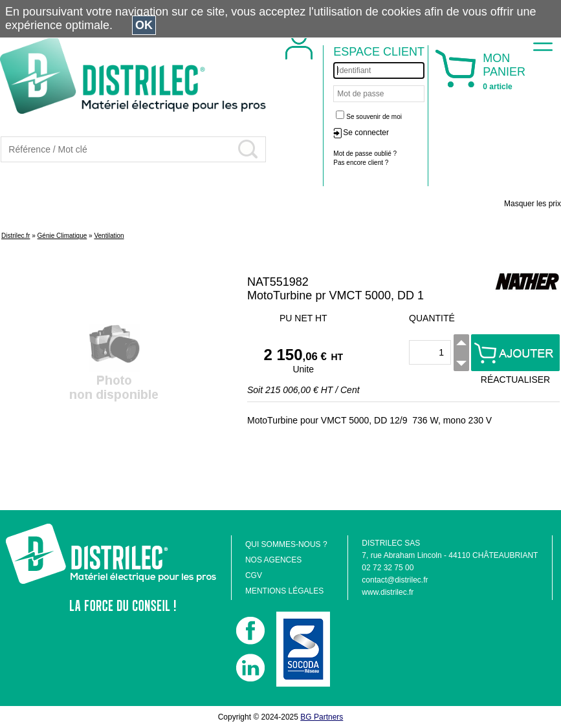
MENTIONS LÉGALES (284, 591)
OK (144, 25)
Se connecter (366, 133)
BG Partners (322, 717)
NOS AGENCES (273, 560)
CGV (254, 575)
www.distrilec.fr (388, 592)
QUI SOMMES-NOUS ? (286, 544)
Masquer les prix (533, 204)
